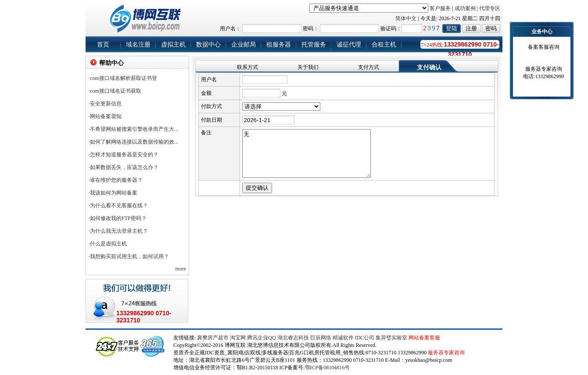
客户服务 (440, 8)
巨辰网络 (321, 338)
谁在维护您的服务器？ (116, 180)
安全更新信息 (106, 104)
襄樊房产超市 (213, 338)
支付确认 (429, 67)
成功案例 (465, 8)
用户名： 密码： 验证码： (351, 29)
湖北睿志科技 (293, 338)
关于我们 (308, 67)
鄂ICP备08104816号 (328, 368)
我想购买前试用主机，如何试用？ (129, 256)
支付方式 (369, 67)
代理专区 (490, 8)
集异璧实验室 (391, 338)
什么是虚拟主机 (108, 244)
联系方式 (247, 67)
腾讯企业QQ (261, 338)
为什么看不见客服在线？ (119, 206)
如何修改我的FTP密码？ (118, 218)
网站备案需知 (106, 116)
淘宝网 (238, 338)
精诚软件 (343, 338)
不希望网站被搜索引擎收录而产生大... (134, 129)
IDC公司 (365, 338)
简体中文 (406, 18)
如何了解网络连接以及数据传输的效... (134, 142)
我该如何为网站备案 (114, 193)
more (181, 269)
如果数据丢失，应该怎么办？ (124, 167)
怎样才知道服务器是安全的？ (124, 155)
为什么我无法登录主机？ (119, 231)
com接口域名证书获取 (116, 91)
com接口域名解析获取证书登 (124, 78)
